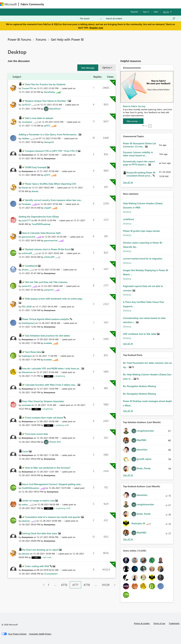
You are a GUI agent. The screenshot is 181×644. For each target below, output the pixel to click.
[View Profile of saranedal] (26, 405)
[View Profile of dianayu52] (49, 142)
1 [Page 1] (48, 585)
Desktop (127, 212)
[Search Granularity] (91, 18)
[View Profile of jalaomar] (26, 521)
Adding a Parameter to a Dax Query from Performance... (49, 134)
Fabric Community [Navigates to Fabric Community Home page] (32, 4)
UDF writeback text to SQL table (140, 334)
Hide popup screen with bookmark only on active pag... (54, 299)
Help (156, 12)
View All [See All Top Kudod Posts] (128, 411)
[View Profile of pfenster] (26, 554)
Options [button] (106, 68)
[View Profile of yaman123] (26, 286)
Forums (51, 4)
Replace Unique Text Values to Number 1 (47, 101)
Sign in (146, 12)
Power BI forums (19, 39)
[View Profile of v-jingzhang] (59, 376)
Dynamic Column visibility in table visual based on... (138, 154)
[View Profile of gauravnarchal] (28, 237)
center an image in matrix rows (39, 500)
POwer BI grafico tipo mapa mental (141, 231)
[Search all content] (141, 18)
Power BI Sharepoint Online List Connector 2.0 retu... (139, 145)
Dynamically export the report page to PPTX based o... (139, 163)
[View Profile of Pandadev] (26, 204)
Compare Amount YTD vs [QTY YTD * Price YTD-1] (51, 151)
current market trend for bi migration (143, 258)
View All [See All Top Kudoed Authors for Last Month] (128, 539)
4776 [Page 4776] (64, 585)
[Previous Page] (43, 585)
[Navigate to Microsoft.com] (8, 4)
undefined (128, 219)
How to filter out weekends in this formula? (48, 468)
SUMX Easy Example (36, 167)
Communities (91, 4)
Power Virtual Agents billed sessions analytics (46, 319)
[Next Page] (114, 585)
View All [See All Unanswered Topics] (128, 182)
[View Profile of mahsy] (25, 504)
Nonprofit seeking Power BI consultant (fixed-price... (141, 174)
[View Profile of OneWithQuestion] (30, 488)
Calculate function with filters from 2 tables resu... (51, 385)
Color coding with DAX (37, 566)
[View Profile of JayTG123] (26, 105)
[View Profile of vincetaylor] (27, 122)
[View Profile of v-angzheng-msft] (62, 508)
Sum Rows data (33, 352)
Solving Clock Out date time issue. (40, 533)
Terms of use (159, 623)
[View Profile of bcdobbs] (48, 343)
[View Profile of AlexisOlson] (55, 109)
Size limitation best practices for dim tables (48, 336)
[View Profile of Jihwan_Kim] (55, 442)
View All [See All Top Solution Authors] (128, 475)
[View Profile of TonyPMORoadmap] (41, 224)
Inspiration (65, 4)
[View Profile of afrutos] (25, 270)
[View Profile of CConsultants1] (51, 574)
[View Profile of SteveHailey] (49, 92)
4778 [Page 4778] (87, 585)
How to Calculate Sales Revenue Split (41, 233)
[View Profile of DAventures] (27, 372)
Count (26, 451)
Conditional (32, 266)
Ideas (77, 4)
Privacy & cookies (142, 623)
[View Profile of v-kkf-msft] (46, 557)
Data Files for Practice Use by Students (45, 84)
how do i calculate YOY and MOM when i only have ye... (52, 368)
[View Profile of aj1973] (47, 126)
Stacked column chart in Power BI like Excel (48, 249)
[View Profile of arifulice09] (27, 253)
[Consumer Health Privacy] (40, 634)
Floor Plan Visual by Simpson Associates (43, 401)
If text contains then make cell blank (44, 418)
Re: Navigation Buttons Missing (139, 386)
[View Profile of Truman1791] (27, 88)
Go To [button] (166, 12)
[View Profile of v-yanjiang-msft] (61, 425)
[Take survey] (133, 121)
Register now (96, 28)
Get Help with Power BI (67, 39)
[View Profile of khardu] (25, 188)
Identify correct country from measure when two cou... (54, 200)
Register (134, 12)
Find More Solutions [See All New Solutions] (128, 344)
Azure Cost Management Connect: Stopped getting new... (52, 484)
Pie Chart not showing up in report (41, 550)
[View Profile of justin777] (26, 220)
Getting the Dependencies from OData (39, 217)
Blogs (105, 4)
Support (130, 4)
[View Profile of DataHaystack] (28, 323)
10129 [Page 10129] (106, 585)
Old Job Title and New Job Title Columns (46, 282)
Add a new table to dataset (39, 118)
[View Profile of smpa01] (48, 208)
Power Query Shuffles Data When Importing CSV (51, 184)
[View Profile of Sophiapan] (27, 356)
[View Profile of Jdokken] (26, 138)
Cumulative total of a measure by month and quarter (53, 517)
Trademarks (174, 623)
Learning (117, 4)
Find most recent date (37, 434)
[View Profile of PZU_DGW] (27, 307)
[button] (88, 68)
